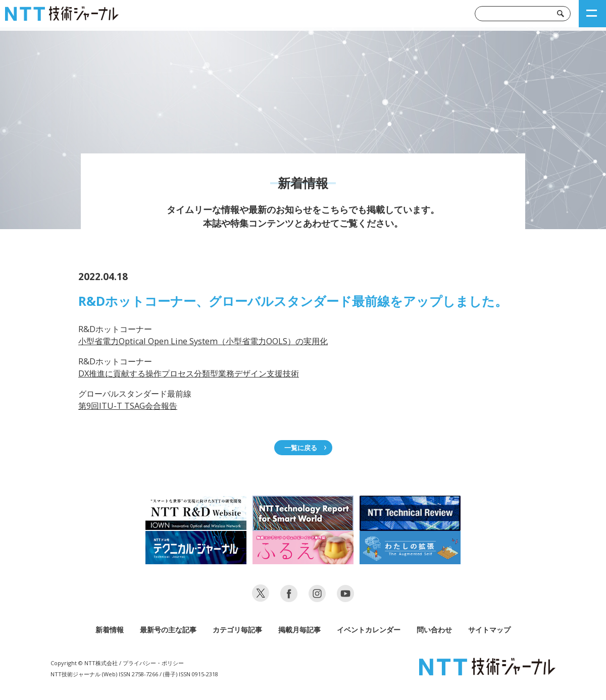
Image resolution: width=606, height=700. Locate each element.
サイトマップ (489, 630)
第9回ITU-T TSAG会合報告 (128, 406)
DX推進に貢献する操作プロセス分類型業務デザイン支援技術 (189, 373)
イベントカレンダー (369, 630)
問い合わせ (434, 630)
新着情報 (110, 630)
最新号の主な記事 (168, 630)
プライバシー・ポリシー (153, 663)
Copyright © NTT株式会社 (84, 663)
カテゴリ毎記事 (237, 630)
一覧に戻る (301, 448)
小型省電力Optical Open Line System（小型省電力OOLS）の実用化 (203, 341)
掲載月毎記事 (299, 630)
